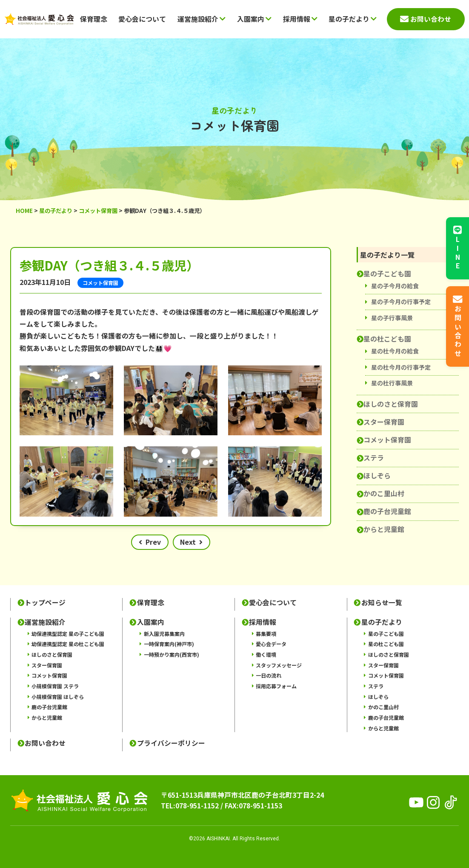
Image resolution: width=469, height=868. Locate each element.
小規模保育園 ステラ (55, 686)
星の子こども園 (387, 274)
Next (188, 542)
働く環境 (266, 654)
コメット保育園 (387, 440)
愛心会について (142, 19)
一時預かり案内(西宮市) (172, 654)
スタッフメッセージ (279, 665)
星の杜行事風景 (392, 383)
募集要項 (266, 634)
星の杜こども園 (387, 339)
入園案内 (254, 19)
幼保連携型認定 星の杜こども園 (68, 644)
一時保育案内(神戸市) (169, 644)
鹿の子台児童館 (387, 511)
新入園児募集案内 (164, 634)
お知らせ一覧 (382, 603)
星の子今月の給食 (395, 286)
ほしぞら (377, 476)
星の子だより (353, 19)
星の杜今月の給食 (395, 351)
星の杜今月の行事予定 (401, 367)
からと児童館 (384, 529)
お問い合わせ (45, 743)
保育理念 (94, 19)
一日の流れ (269, 675)
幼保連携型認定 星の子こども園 (68, 634)
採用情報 (300, 19)
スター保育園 (384, 422)
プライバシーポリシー (171, 743)
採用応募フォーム (276, 686)
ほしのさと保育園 (391, 404)
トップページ (45, 603)
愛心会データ (271, 644)
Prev (153, 542)
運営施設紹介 (202, 19)
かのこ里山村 (384, 493)
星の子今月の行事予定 (401, 302)
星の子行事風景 (392, 318)
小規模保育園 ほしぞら (58, 697)
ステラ (374, 458)
